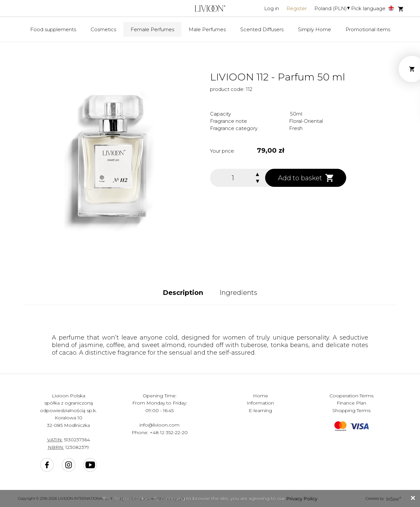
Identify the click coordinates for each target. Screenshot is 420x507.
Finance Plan (351, 403)
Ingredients (238, 293)
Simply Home (315, 29)
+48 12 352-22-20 (169, 432)
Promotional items (368, 29)
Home (261, 396)
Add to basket (306, 178)
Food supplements (53, 29)
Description (183, 293)
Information (260, 403)
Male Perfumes (207, 29)
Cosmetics (103, 29)
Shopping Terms (351, 410)
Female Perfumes (152, 29)
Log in (272, 8)
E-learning (260, 410)
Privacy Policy (302, 498)
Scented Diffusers (262, 29)
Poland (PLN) (331, 8)
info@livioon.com (159, 425)
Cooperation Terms (351, 396)
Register (297, 8)
